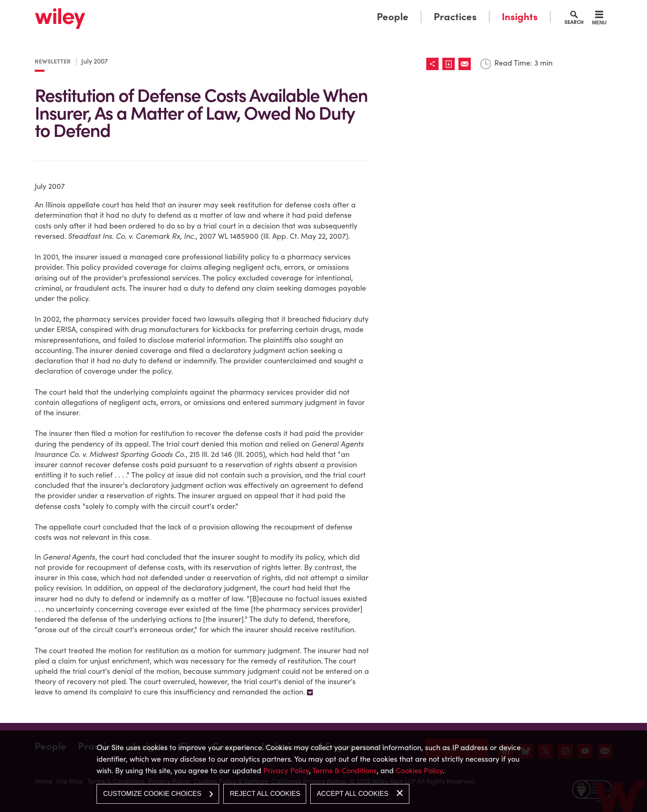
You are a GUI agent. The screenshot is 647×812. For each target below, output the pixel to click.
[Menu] (599, 19)
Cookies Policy (419, 771)
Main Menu (298, 9)
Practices (455, 17)
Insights (520, 17)
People (393, 17)
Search (574, 22)
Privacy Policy (286, 771)
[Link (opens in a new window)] (450, 64)
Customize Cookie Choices (152, 794)
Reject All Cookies (265, 794)
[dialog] (323, 771)
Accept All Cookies (353, 794)
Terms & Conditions (345, 771)
